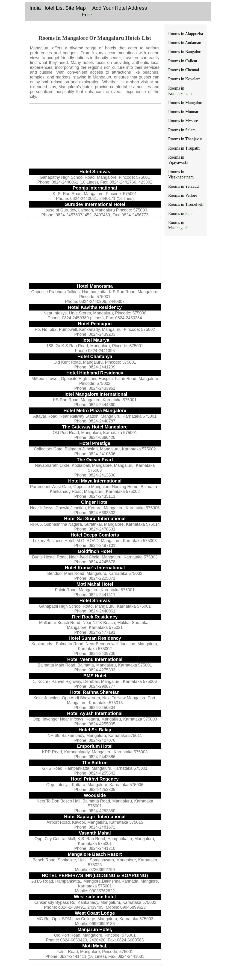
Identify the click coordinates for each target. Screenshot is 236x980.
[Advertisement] (95, 136)
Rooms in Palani (182, 214)
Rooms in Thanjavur (185, 139)
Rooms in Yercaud (184, 186)
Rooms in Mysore (183, 121)
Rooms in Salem (182, 130)
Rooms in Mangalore (186, 103)
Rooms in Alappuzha (186, 34)
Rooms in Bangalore (185, 52)
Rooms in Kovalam (184, 79)
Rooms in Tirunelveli (186, 204)
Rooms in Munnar (183, 112)
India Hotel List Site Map (58, 8)
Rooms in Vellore (183, 195)
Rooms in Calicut (183, 61)
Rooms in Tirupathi (184, 148)
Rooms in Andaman (185, 43)
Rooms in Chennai (184, 70)
